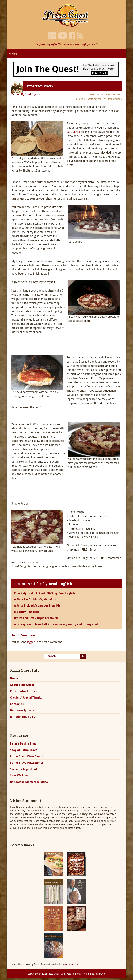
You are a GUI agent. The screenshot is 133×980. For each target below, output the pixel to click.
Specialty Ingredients (24, 769)
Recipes (79, 99)
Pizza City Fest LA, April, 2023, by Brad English (45, 593)
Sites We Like (19, 775)
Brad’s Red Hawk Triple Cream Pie (36, 618)
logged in (33, 642)
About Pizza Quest (22, 685)
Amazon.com (72, 964)
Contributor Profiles (24, 691)
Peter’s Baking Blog (23, 743)
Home (14, 678)
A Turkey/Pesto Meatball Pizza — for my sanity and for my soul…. (58, 624)
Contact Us (17, 704)
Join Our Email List (22, 717)
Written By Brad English (26, 94)
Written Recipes (113, 99)
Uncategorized (94, 99)
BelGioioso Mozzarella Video (29, 782)
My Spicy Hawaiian (26, 612)
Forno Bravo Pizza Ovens (26, 756)
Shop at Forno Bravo (24, 750)
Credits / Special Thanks (26, 697)
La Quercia (74, 132)
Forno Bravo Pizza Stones (27, 763)
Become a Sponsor (22, 710)
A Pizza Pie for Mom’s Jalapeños (35, 599)
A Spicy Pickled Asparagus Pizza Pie (37, 605)
